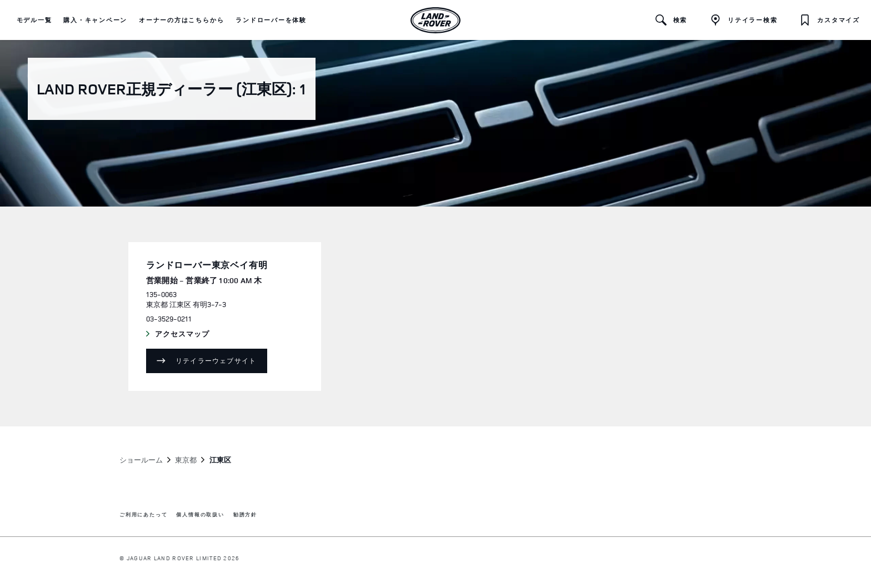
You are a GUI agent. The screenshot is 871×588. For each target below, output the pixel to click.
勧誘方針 (245, 515)
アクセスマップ (193, 334)
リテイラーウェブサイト (216, 361)
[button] (34, 20)
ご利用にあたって (143, 515)
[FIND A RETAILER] (744, 20)
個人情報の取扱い (200, 515)
